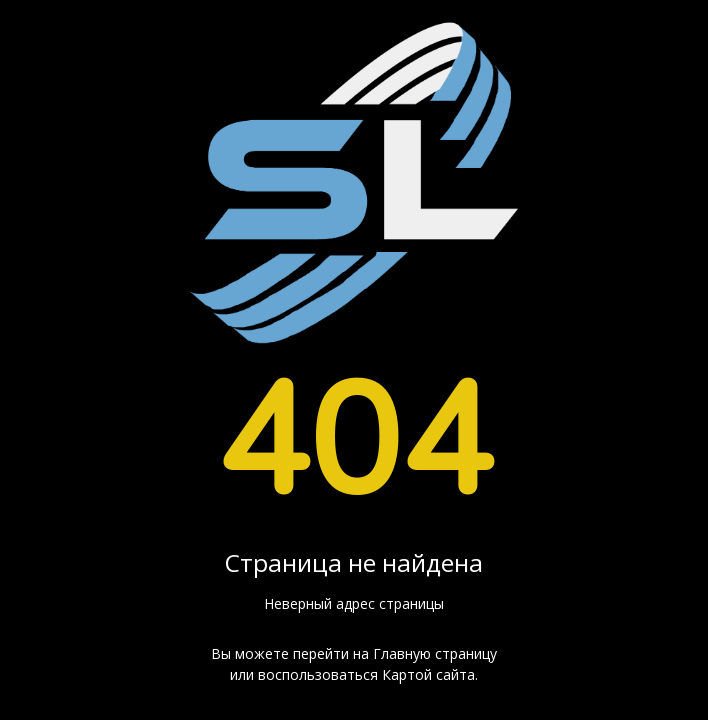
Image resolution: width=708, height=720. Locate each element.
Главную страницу (435, 653)
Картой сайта (428, 674)
